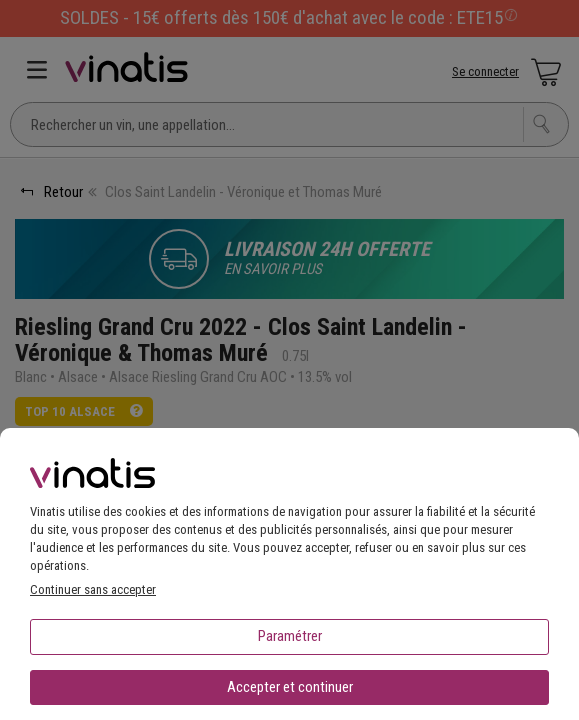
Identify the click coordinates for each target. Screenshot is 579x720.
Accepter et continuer (290, 687)
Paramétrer (290, 636)
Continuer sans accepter (93, 589)
